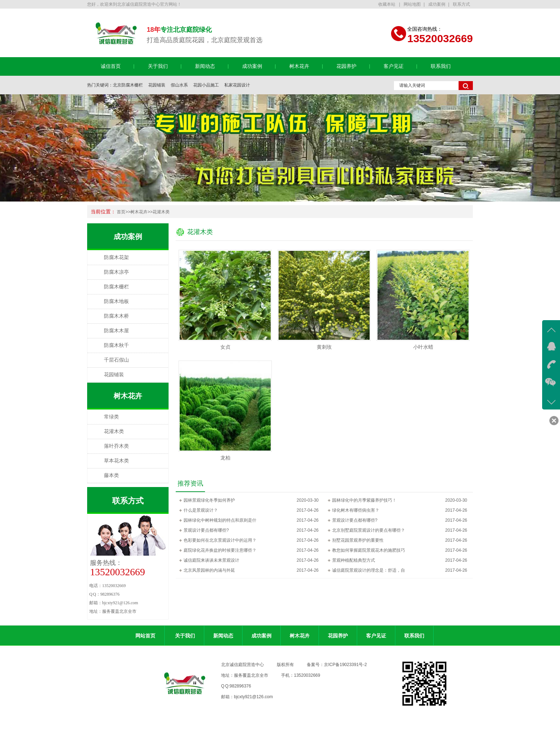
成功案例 (437, 4)
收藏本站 (387, 4)
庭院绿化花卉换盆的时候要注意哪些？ (220, 550)
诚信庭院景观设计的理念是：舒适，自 (369, 570)
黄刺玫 (324, 347)
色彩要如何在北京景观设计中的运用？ (220, 540)
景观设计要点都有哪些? (355, 520)
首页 (121, 212)
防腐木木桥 (116, 316)
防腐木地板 (116, 301)
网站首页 (145, 636)
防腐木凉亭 (116, 272)
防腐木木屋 (116, 331)
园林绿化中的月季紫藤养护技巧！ (364, 500)
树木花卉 (299, 66)
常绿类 (111, 417)
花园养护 (346, 66)
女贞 (225, 347)
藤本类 (111, 475)
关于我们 (158, 66)
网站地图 (412, 4)
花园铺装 (157, 85)
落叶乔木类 (116, 446)
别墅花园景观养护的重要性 (358, 540)
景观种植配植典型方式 (354, 560)
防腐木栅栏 (116, 287)
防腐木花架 (116, 257)
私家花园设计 (237, 85)
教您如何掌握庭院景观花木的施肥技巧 (369, 550)
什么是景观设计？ (201, 510)
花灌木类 (161, 212)
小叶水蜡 (423, 347)
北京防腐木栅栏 (128, 85)
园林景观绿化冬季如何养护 (209, 500)
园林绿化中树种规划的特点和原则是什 (220, 520)
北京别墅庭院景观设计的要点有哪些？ (369, 530)
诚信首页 (111, 66)
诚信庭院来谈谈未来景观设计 (211, 560)
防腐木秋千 (116, 345)
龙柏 (225, 458)
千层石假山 (116, 360)
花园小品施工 (206, 85)
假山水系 (179, 85)
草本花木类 (116, 461)
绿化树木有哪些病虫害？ (356, 510)
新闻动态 (205, 66)
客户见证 (394, 66)
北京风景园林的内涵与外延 (209, 570)
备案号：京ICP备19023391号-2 (337, 665)
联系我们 (441, 66)
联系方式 (461, 4)
